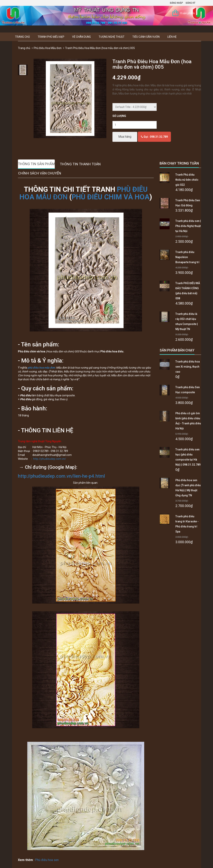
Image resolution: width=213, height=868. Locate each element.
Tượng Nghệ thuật (112, 37)
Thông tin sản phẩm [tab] (36, 164)
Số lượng (119, 116)
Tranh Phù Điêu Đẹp (51, 37)
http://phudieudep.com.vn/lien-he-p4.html (61, 476)
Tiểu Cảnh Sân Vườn (146, 37)
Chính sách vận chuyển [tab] (40, 173)
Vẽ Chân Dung (81, 37)
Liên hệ (172, 37)
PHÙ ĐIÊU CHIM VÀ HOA (111, 197)
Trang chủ (22, 37)
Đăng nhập (176, 3)
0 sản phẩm (187, 13)
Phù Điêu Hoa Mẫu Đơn (48, 48)
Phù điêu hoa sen (47, 860)
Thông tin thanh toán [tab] (80, 164)
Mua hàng (125, 137)
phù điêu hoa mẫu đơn (41, 368)
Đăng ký (190, 3)
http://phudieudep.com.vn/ (50, 459)
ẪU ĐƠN (55, 197)
